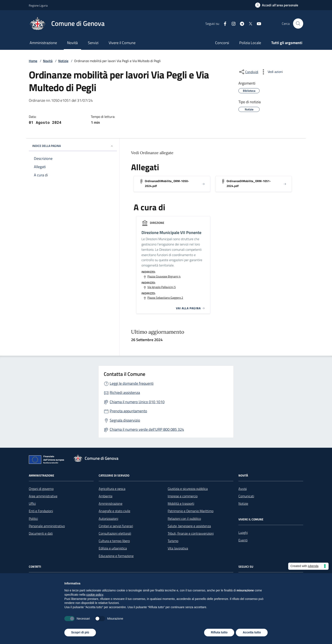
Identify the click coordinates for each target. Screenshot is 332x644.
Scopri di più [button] (80, 632)
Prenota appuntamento (128, 411)
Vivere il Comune (122, 43)
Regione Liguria (38, 5)
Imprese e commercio (183, 496)
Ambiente (106, 496)
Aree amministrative (43, 496)
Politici (33, 519)
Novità (72, 43)
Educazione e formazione (116, 556)
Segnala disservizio (125, 420)
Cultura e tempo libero (114, 541)
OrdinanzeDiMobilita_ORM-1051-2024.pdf (249, 183)
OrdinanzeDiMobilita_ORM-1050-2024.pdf (167, 183)
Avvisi (243, 489)
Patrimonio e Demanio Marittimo (191, 511)
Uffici (32, 503)
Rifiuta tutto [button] (219, 632)
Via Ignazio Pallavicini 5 (162, 287)
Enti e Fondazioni (41, 511)
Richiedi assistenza (125, 392)
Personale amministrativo (47, 526)
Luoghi (243, 532)
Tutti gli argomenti (287, 43)
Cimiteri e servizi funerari (116, 526)
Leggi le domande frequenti (132, 383)
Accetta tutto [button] (252, 632)
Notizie (63, 61)
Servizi (93, 43)
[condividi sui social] (248, 72)
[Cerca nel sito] (298, 24)
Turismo (173, 541)
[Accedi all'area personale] (277, 5)
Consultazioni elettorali (115, 533)
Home (33, 61)
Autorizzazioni (108, 519)
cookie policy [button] (95, 595)
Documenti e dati (41, 533)
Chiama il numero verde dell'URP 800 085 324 (147, 429)
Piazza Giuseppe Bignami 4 (164, 276)
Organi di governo (41, 489)
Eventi (243, 540)
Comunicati (246, 496)
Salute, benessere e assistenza (189, 526)
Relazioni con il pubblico (184, 519)
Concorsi (222, 43)
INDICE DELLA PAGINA (73, 146)
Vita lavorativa (178, 548)
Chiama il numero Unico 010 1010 (137, 402)
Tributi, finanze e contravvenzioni (191, 533)
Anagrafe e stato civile (114, 511)
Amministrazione (43, 43)
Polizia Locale (250, 43)
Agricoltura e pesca (112, 489)
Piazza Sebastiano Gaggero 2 (165, 298)
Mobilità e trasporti (181, 503)
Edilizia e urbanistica (113, 548)
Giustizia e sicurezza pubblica (188, 489)
